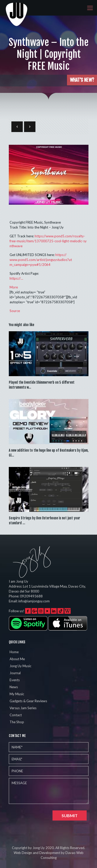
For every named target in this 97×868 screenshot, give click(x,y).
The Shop (17, 722)
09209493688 (31, 596)
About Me (17, 659)
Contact (16, 715)
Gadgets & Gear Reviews (28, 701)
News (14, 687)
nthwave (48, 241)
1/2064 (41, 260)
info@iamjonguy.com (34, 601)
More (14, 287)
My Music (17, 694)
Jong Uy (39, 848)
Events (15, 680)
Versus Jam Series (23, 708)
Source (15, 311)
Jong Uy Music (20, 666)
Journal (15, 673)
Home (14, 652)
